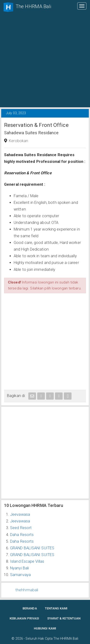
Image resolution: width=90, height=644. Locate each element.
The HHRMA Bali (66, 639)
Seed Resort (21, 528)
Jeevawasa (20, 514)
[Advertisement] (45, 60)
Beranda (30, 608)
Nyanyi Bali (19, 568)
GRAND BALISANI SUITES (32, 548)
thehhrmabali (27, 590)
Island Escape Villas (27, 561)
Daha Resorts (22, 535)
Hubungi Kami (45, 628)
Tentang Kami (56, 608)
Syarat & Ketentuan (64, 618)
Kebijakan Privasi (24, 618)
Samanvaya (20, 575)
